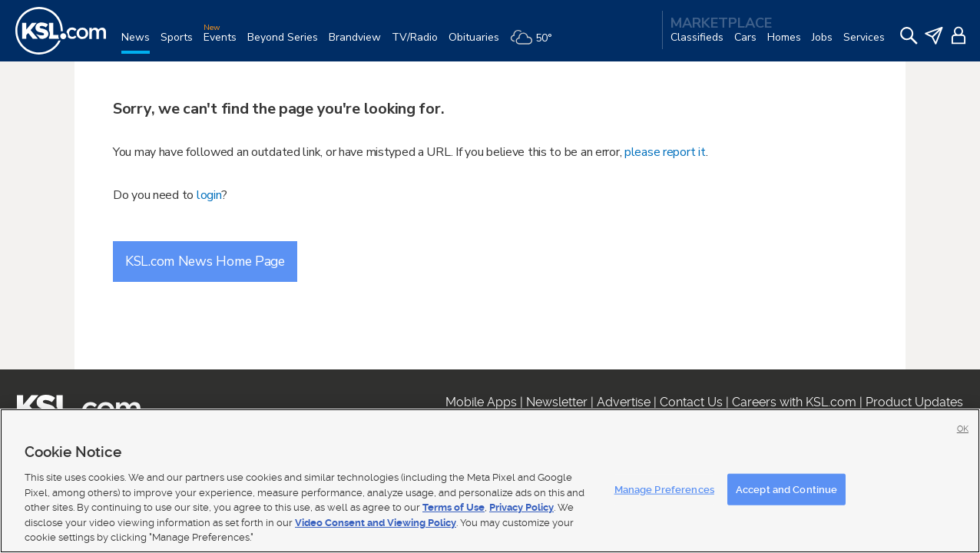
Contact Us (691, 402)
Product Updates (914, 402)
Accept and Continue (786, 489)
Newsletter (557, 402)
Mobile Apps (481, 402)
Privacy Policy (521, 507)
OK (963, 429)
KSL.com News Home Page (205, 261)
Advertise (624, 402)
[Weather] (536, 43)
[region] (490, 481)
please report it (665, 152)
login (209, 195)
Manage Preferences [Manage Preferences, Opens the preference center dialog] (664, 489)
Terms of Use (454, 507)
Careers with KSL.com (794, 402)
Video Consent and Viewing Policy (376, 523)
